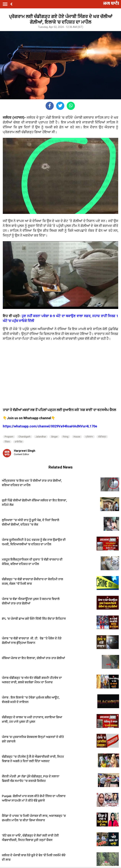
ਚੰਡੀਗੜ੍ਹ (102, 437)
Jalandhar (41, 437)
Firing (66, 437)
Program (9, 437)
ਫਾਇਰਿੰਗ (19, 442)
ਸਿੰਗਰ (7, 442)
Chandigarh (24, 437)
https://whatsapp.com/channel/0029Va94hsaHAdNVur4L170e (50, 426)
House (77, 437)
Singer (54, 437)
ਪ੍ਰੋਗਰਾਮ (89, 437)
